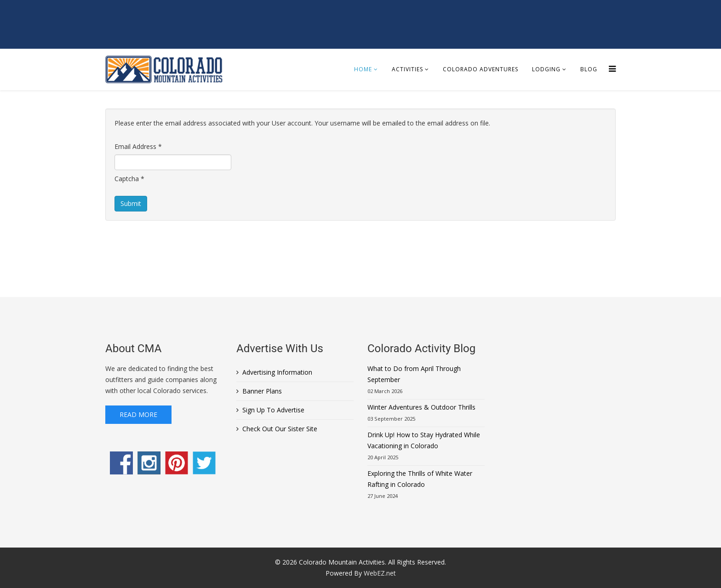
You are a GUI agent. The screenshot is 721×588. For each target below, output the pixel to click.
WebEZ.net (380, 573)
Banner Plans (262, 391)
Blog (589, 69)
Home (363, 69)
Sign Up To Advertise (273, 410)
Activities (407, 69)
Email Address (138, 146)
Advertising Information (277, 372)
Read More (138, 414)
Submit (131, 203)
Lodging (546, 69)
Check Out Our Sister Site (280, 429)
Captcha (129, 179)
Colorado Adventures (481, 69)
